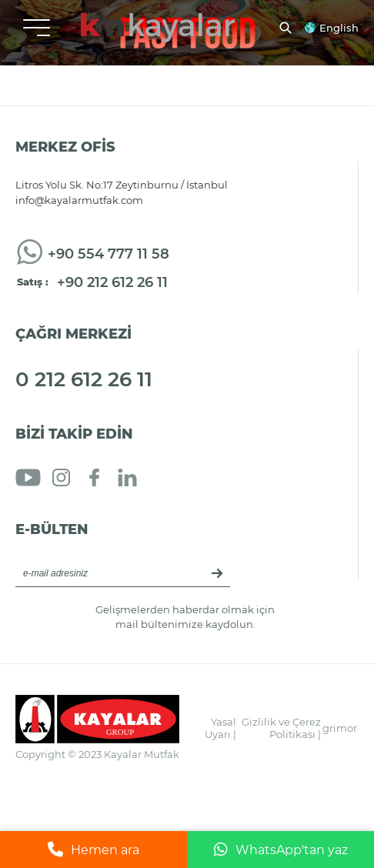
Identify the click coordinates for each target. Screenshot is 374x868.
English (339, 28)
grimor (340, 728)
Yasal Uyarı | (220, 728)
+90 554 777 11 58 (109, 254)
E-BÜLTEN (52, 529)
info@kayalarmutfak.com (79, 200)
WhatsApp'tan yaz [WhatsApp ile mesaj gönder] (281, 850)
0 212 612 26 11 (84, 379)
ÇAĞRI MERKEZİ (73, 334)
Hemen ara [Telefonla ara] (93, 850)
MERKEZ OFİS (65, 147)
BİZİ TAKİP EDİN (74, 434)
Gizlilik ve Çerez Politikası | (281, 728)
